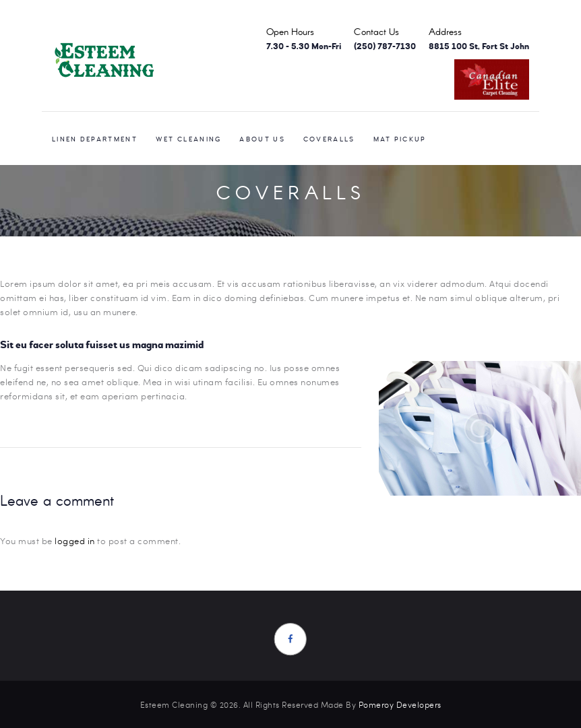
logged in (75, 541)
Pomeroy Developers (400, 704)
